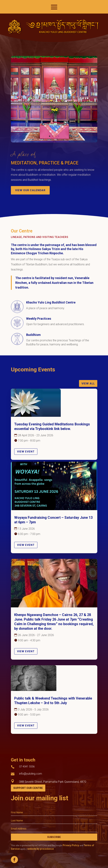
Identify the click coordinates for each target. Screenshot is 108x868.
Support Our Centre (28, 788)
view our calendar (30, 190)
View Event (26, 451)
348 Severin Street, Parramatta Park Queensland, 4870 (53, 782)
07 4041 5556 (27, 767)
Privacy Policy (71, 845)
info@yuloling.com (31, 774)
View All (88, 383)
